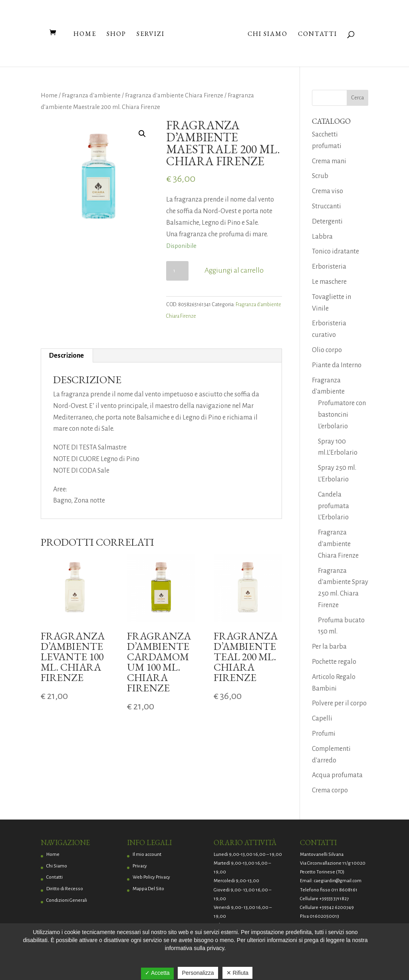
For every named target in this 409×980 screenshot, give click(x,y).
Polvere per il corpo (339, 703)
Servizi (151, 35)
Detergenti (327, 222)
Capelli (322, 719)
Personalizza (198, 973)
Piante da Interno (337, 365)
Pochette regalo (334, 662)
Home (85, 35)
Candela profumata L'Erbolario (334, 506)
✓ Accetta (157, 973)
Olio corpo (327, 350)
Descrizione (67, 356)
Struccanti (327, 206)
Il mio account (147, 854)
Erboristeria (329, 267)
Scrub (320, 176)
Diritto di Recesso (65, 889)
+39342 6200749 (337, 908)
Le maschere (329, 282)
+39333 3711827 (334, 899)
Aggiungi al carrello (234, 270)
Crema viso (328, 191)
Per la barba (329, 647)
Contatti (318, 35)
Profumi (324, 734)
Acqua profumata (337, 775)
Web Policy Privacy (151, 877)
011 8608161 (344, 890)
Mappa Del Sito (148, 889)
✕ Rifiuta (238, 973)
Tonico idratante (336, 251)
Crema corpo (330, 790)
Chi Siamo (268, 35)
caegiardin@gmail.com (338, 881)
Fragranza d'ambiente (91, 95)
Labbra (322, 237)
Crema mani (329, 161)
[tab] (67, 356)
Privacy (140, 866)
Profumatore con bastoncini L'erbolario (342, 415)
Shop (116, 35)
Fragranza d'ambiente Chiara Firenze (174, 95)
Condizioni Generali (67, 900)
